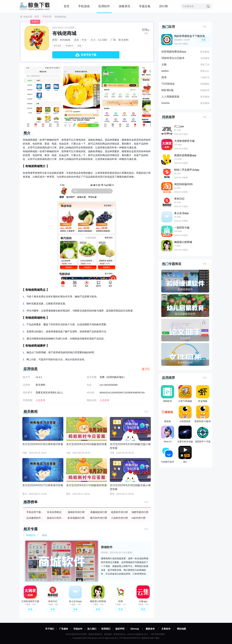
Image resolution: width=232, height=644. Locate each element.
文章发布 (166, 629)
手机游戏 (84, 6)
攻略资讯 (124, 6)
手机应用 (47, 17)
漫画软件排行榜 (76, 512)
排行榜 (164, 6)
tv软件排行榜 (139, 518)
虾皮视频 (203, 394)
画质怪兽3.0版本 (203, 414)
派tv (185, 454)
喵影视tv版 (168, 90)
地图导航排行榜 (140, 512)
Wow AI (168, 434)
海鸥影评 (168, 394)
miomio (166, 103)
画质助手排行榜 (119, 512)
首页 (67, 6)
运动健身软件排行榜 (35, 518)
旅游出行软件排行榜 (56, 518)
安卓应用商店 (54, 512)
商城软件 (69, 46)
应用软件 (104, 6)
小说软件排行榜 (119, 518)
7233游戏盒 (168, 84)
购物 (79, 46)
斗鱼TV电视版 (185, 394)
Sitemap (135, 629)
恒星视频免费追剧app (174, 52)
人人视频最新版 (170, 97)
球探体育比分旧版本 (173, 58)
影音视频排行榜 (76, 518)
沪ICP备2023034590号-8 (130, 638)
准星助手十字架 (203, 434)
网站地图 (182, 629)
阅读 (164, 77)
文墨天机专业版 (185, 434)
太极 (164, 64)
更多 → (148, 412)
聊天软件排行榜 (99, 518)
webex (165, 71)
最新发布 (150, 629)
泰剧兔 (168, 414)
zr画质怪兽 (185, 414)
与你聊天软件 (168, 454)
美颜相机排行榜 (99, 512)
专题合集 (145, 6)
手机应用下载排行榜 (35, 512)
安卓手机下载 (89, 55)
